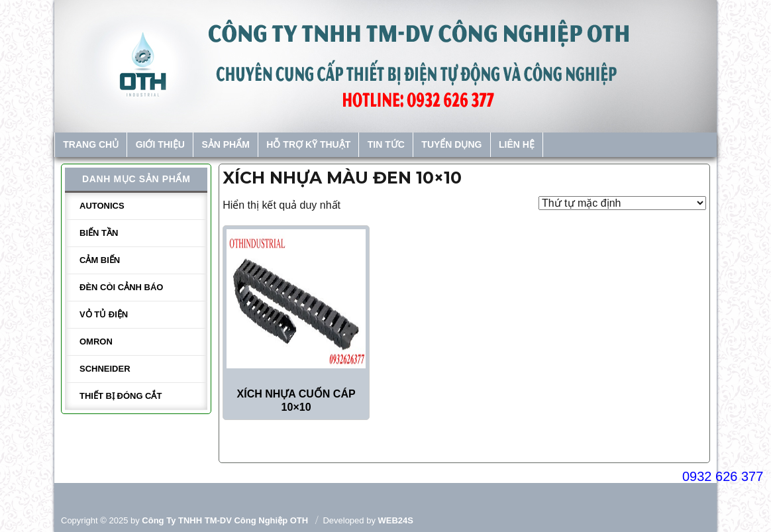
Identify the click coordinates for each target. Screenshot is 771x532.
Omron (96, 342)
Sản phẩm (225, 144)
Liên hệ (517, 144)
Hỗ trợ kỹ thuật (308, 144)
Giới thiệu (160, 144)
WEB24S (396, 520)
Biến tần (99, 233)
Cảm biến (100, 260)
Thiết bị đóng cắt (121, 396)
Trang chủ (91, 144)
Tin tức (386, 144)
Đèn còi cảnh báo (121, 287)
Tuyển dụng (451, 144)
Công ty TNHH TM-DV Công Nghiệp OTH (225, 520)
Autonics (102, 206)
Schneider (105, 369)
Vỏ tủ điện (104, 314)
